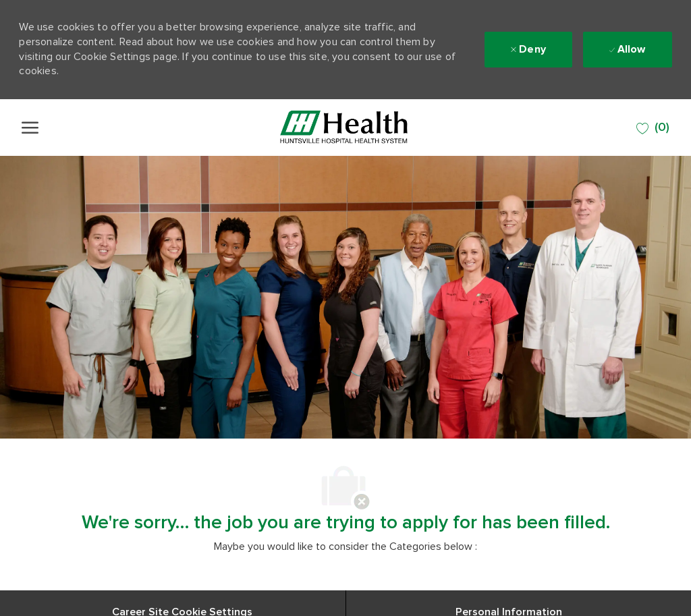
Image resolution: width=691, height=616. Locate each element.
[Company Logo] (344, 128)
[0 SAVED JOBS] (653, 128)
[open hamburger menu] (30, 128)
